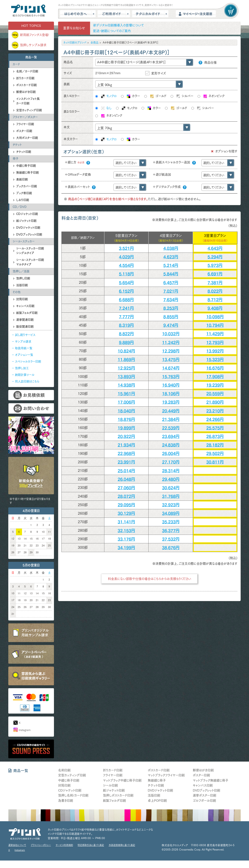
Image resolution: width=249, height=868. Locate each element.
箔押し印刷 (23, 278)
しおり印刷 (23, 200)
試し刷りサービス (25, 335)
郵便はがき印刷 (26, 92)
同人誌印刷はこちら (27, 381)
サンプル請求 (23, 342)
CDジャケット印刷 (27, 214)
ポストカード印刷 (26, 85)
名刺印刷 (64, 770)
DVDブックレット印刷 (29, 234)
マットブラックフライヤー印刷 (166, 775)
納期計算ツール (25, 375)
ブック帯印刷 (24, 193)
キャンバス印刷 (25, 306)
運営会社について (17, 845)
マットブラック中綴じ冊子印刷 (122, 780)
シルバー (185, 96)
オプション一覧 (24, 355)
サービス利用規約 (64, 845)
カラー (133, 96)
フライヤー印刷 (25, 124)
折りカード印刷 (25, 78)
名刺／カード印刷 (27, 71)
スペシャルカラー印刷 (28, 361)
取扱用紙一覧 (24, 348)
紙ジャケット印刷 (26, 221)
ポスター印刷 (24, 131)
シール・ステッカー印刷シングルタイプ (30, 251)
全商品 (95, 43)
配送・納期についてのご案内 (112, 31)
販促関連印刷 (25, 327)
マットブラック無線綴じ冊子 (211, 780)
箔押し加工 (22, 368)
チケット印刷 (24, 152)
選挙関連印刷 (25, 320)
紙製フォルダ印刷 (27, 313)
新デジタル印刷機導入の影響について (118, 25)
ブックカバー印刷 (27, 186)
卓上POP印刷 (157, 801)
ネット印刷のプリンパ (75, 43)
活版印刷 (22, 285)
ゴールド (158, 96)
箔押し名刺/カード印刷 (73, 795)
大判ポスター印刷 (27, 138)
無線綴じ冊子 (157, 780)
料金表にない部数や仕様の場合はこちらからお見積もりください (150, 579)
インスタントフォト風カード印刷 (28, 101)
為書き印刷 (66, 801)
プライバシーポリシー (41, 845)
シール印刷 (110, 785)
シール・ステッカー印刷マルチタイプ (30, 262)
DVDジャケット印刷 (28, 228)
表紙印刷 (22, 179)
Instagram (25, 730)
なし (106, 108)
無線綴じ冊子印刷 (27, 173)
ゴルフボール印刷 (204, 801)
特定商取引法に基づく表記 (91, 845)
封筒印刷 (22, 299)
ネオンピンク (214, 96)
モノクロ (109, 96)
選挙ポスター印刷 (204, 795)
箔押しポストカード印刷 (118, 795)
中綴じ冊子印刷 (26, 166)
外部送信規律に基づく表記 (122, 845)
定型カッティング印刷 (29, 110)
